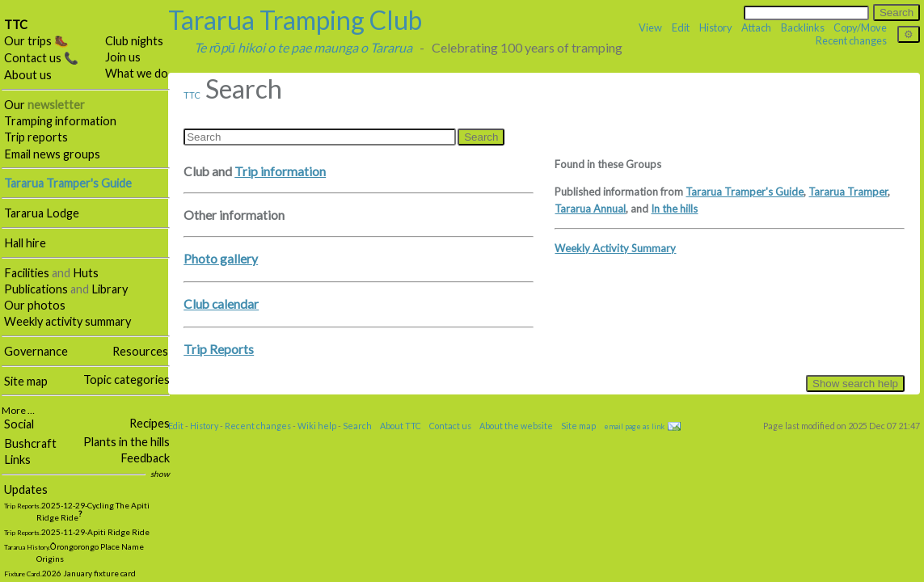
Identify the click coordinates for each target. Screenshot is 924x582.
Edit (681, 27)
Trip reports (36, 137)
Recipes (150, 423)
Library (110, 289)
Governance (36, 351)
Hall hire (25, 243)
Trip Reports (219, 349)
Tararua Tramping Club (295, 20)
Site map (26, 381)
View (650, 27)
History (716, 27)
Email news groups (52, 154)
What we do (137, 73)
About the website (516, 426)
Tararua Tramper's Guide (745, 192)
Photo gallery (221, 259)
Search (357, 426)
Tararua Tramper (848, 192)
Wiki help (317, 426)
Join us (123, 57)
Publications (36, 289)
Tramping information (60, 121)
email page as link (634, 426)
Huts (86, 273)
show (160, 474)
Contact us (450, 426)
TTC (16, 25)
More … (18, 410)
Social (19, 424)
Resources (140, 351)
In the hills (674, 209)
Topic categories (127, 380)
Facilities (27, 273)
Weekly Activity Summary (615, 248)
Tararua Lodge (42, 213)
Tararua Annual (590, 209)
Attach (756, 27)
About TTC (401, 426)
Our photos (35, 305)
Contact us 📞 (41, 58)
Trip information (280, 171)
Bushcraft (30, 443)
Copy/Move (860, 27)
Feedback (145, 458)
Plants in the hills (127, 442)
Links (17, 460)
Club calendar (221, 304)
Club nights (134, 41)
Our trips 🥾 (36, 41)
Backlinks (803, 27)
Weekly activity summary (68, 321)
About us (28, 75)
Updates (26, 489)
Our (44, 105)
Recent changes (851, 40)
